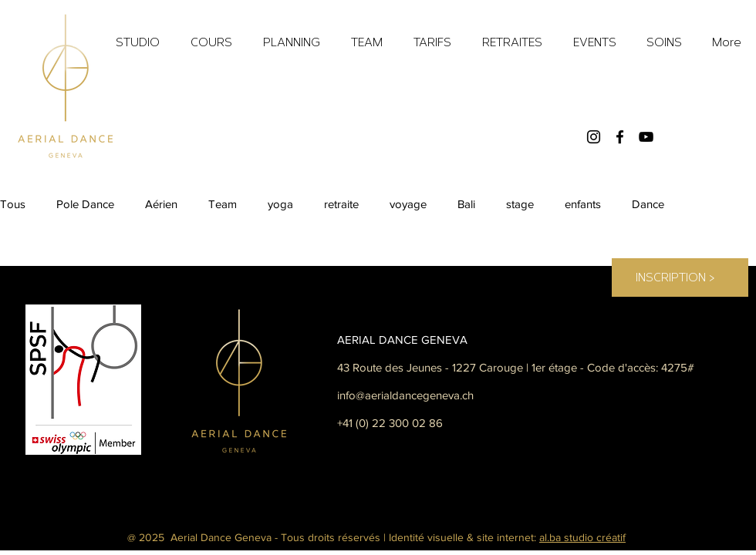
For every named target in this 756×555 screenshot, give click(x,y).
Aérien (161, 204)
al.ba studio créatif (582, 537)
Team (223, 204)
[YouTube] (646, 137)
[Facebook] (620, 137)
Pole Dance (85, 204)
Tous (13, 204)
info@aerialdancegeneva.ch (405, 395)
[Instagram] (594, 137)
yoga (280, 204)
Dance (648, 204)
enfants (583, 204)
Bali (466, 204)
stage (520, 204)
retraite (341, 204)
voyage (408, 204)
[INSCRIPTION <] (675, 277)
